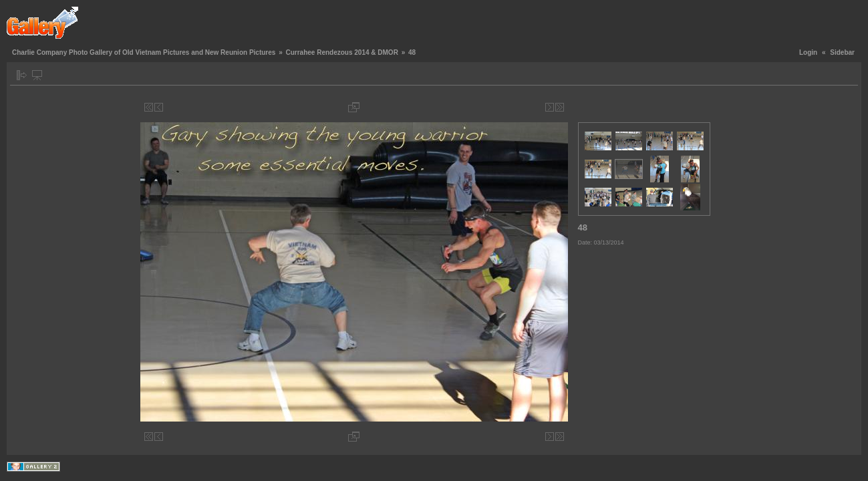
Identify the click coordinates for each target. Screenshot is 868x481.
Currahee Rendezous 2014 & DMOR (341, 52)
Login (808, 52)
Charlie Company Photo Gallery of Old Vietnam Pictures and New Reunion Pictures (144, 52)
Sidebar (842, 52)
